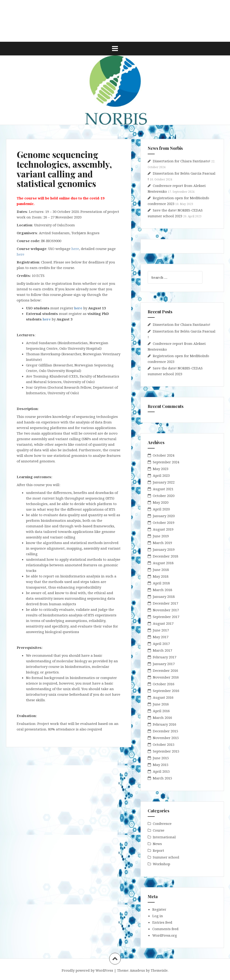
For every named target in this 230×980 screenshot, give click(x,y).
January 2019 (164, 549)
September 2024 (166, 462)
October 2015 (164, 744)
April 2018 (161, 583)
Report (158, 850)
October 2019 (164, 522)
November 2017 (166, 610)
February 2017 (165, 657)
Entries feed (162, 922)
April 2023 (161, 475)
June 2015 (161, 758)
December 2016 (165, 670)
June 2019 (161, 536)
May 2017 (161, 637)
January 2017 (164, 664)
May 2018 (161, 576)
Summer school (166, 857)
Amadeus (137, 970)
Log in (158, 916)
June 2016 (161, 704)
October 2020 (164, 496)
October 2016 (164, 684)
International (164, 837)
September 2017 (166, 617)
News (157, 844)
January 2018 (164, 596)
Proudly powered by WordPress (87, 970)
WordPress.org (165, 935)
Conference (162, 823)
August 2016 (163, 697)
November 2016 (166, 677)
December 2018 (165, 556)
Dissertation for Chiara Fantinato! (182, 161)
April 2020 (161, 509)
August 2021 (163, 489)
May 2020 (161, 502)
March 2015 (162, 778)
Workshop (161, 864)
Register (159, 909)
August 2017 (163, 623)
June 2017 (161, 630)
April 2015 (161, 771)
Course (159, 830)
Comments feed (165, 929)
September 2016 (166, 691)
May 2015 (161, 765)
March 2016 (162, 717)
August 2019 (163, 529)
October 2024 (164, 455)
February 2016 (165, 724)
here (75, 249)
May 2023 (161, 469)
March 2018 (162, 590)
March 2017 (162, 650)
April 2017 (161, 644)
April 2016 (161, 711)
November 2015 (166, 738)
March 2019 (162, 543)
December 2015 (165, 731)
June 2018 (161, 570)
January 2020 (164, 516)
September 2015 (166, 751)
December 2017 (165, 603)
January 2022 (164, 482)
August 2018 (163, 563)
